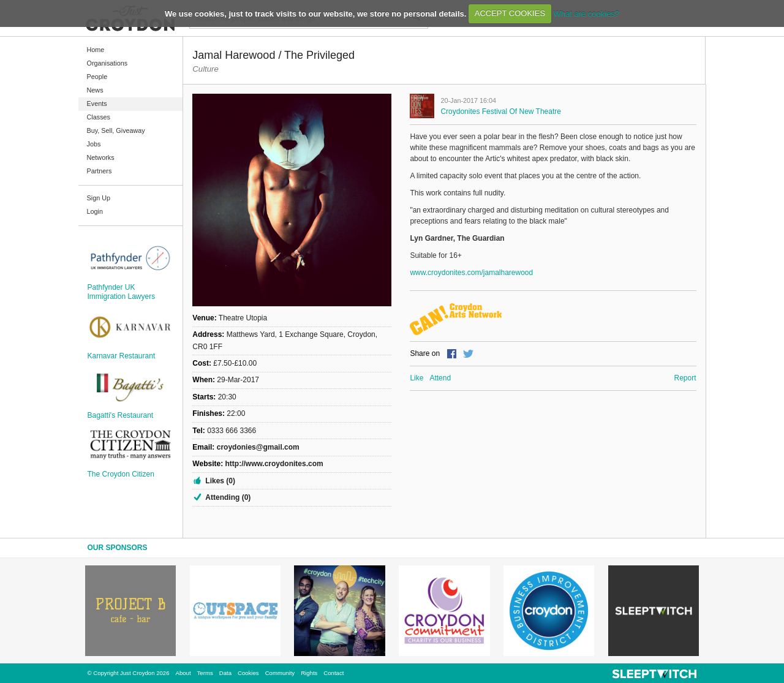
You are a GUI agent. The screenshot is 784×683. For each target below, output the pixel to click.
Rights (309, 673)
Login (95, 211)
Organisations (107, 63)
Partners (100, 171)
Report (685, 378)
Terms (205, 673)
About (183, 673)
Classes (99, 117)
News (95, 90)
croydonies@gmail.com (258, 447)
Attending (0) (228, 497)
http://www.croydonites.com (274, 464)
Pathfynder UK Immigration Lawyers (122, 292)
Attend (440, 378)
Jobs (94, 144)
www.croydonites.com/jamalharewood (471, 273)
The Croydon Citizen (121, 474)
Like (417, 378)
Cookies (248, 673)
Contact (334, 673)
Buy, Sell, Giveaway (116, 130)
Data (225, 673)
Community (280, 673)
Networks (101, 157)
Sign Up (99, 198)
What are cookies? (586, 13)
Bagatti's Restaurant (121, 415)
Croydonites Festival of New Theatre (501, 111)
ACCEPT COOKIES (510, 13)
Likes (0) (220, 481)
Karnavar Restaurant (122, 356)
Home (96, 50)
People (97, 77)
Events (97, 104)
